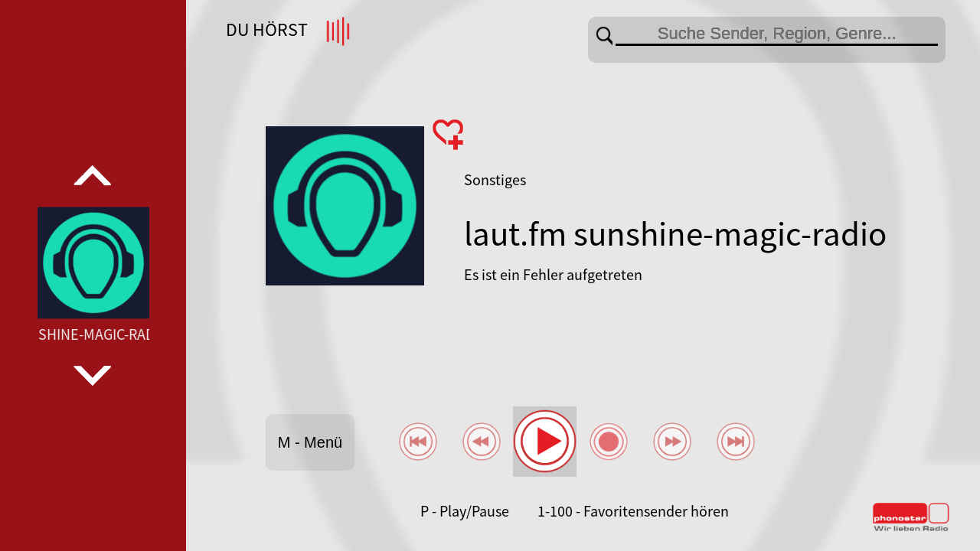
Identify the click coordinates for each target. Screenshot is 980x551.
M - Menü (310, 442)
